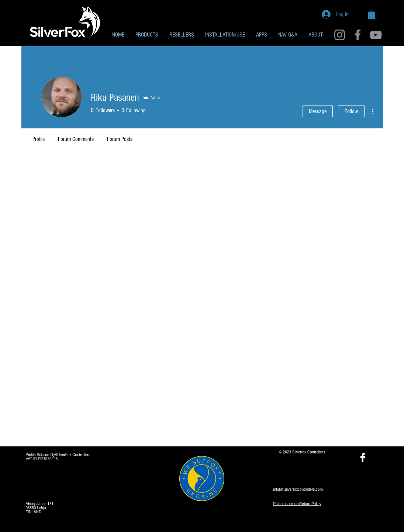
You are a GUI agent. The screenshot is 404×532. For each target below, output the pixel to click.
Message (318, 111)
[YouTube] (376, 35)
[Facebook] (358, 35)
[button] (372, 14)
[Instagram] (340, 35)
